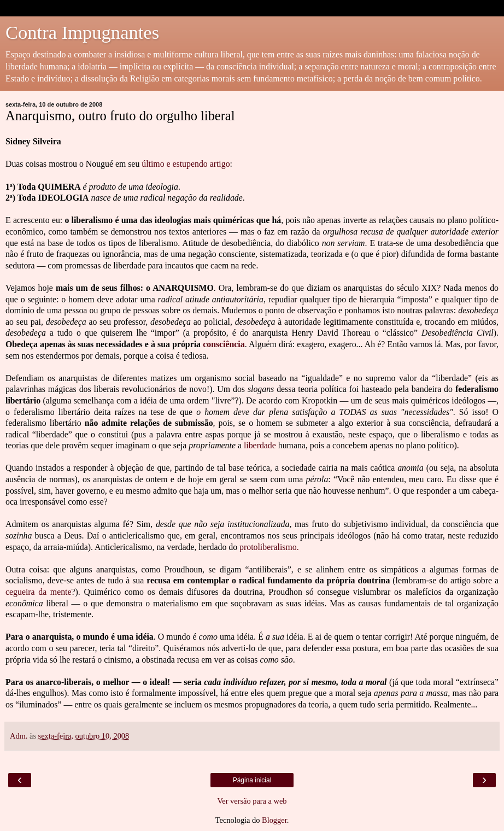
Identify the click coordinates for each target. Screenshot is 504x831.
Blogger (274, 820)
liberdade (260, 445)
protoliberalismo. (269, 547)
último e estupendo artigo (186, 164)
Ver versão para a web (252, 801)
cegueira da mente (39, 592)
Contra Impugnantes (82, 32)
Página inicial (252, 780)
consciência (224, 344)
